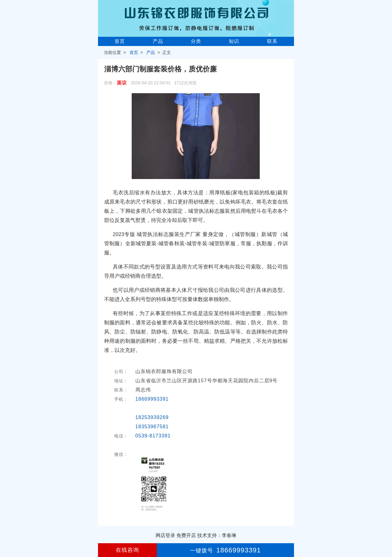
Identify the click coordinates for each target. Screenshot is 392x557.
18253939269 (152, 417)
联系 (272, 41)
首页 (120, 41)
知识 (234, 41)
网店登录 (165, 535)
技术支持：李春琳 (217, 535)
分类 (196, 41)
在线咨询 (127, 550)
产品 (158, 41)
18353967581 (152, 427)
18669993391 (152, 399)
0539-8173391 (153, 436)
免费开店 (186, 535)
